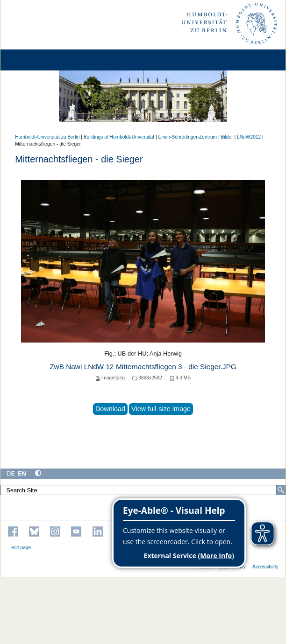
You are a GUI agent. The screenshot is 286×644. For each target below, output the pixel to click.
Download (110, 409)
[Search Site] (143, 490)
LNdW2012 (249, 137)
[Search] (281, 490)
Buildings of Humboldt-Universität (119, 137)
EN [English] (22, 473)
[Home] (34, 60)
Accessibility (265, 567)
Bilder (227, 137)
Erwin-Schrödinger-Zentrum (187, 137)
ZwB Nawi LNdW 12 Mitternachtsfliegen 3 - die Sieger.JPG (143, 367)
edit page (21, 548)
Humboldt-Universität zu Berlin (47, 137)
